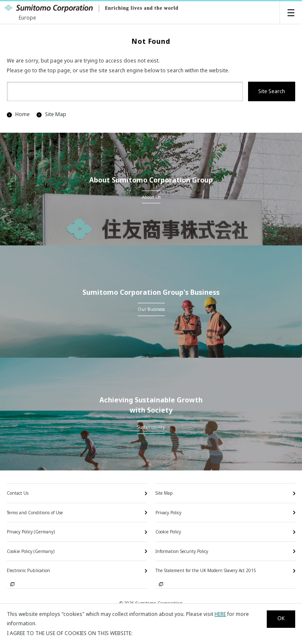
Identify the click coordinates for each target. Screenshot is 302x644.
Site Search (272, 91)
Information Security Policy (182, 551)
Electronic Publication (28, 570)
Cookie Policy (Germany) (31, 551)
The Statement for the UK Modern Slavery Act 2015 (206, 570)
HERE (220, 614)
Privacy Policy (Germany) (31, 532)
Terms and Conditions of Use (35, 513)
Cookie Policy (168, 532)
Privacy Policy (168, 513)
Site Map (51, 114)
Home (18, 114)
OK (281, 618)
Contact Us (18, 493)
